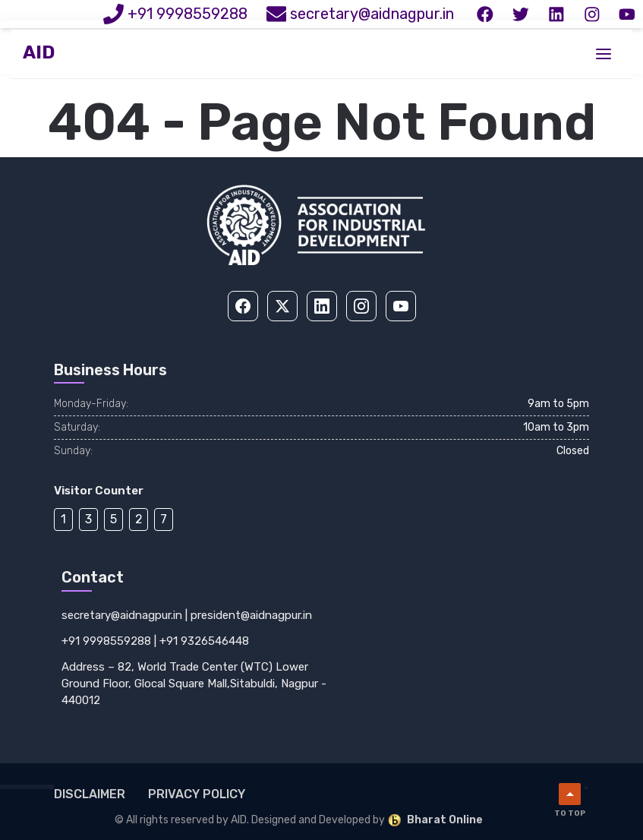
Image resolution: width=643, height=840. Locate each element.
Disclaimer (90, 794)
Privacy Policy (197, 794)
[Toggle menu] (604, 55)
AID (39, 55)
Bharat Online (435, 820)
